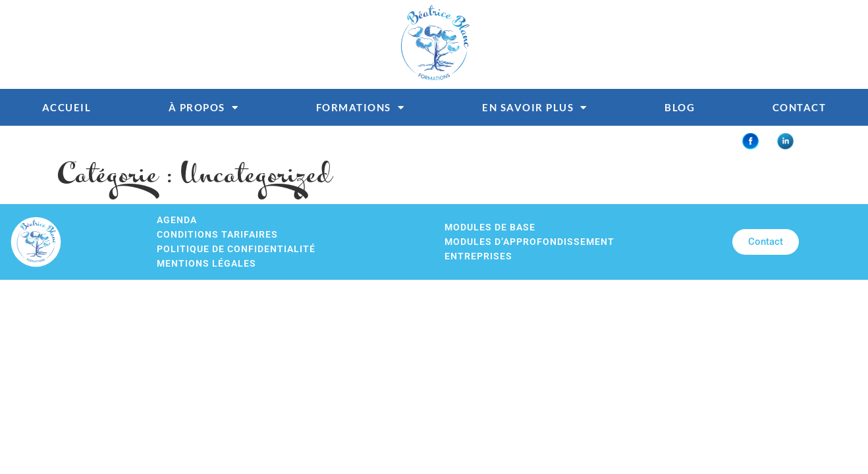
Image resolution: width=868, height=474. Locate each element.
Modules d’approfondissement (529, 242)
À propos (204, 108)
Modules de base (490, 227)
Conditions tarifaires (217, 235)
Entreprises (478, 256)
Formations (361, 108)
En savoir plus (535, 108)
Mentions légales (206, 264)
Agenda (177, 220)
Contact (800, 107)
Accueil (67, 107)
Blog (680, 107)
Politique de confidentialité (236, 249)
